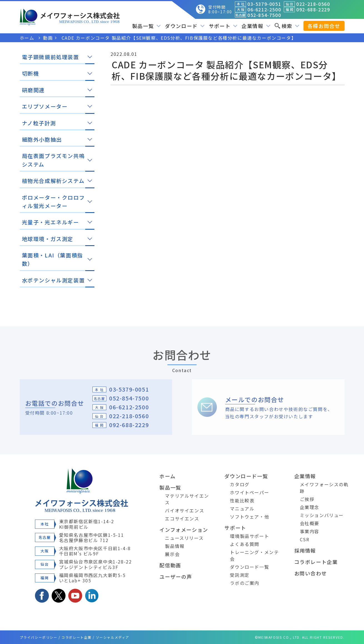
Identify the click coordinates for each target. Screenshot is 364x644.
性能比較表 (242, 500)
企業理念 (310, 507)
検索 (287, 26)
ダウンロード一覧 (246, 476)
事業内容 (310, 531)
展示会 (172, 554)
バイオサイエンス (184, 510)
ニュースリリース (184, 538)
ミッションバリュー (322, 515)
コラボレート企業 (316, 562)
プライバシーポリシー (39, 637)
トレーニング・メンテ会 (254, 555)
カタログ (240, 484)
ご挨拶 (307, 499)
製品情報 (175, 546)
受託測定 (240, 575)
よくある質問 (245, 544)
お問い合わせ (311, 573)
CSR (305, 539)
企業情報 (256, 26)
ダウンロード (185, 26)
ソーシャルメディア (113, 637)
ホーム (167, 476)
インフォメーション (184, 530)
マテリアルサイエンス (187, 499)
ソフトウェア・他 (249, 517)
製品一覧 (146, 26)
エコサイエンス (182, 518)
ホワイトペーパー (249, 492)
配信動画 (170, 565)
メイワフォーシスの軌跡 (324, 488)
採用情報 (305, 550)
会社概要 (310, 523)
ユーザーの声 (176, 577)
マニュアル (242, 508)
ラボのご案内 (245, 583)
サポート (223, 26)
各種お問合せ (324, 26)
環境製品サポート (249, 536)
